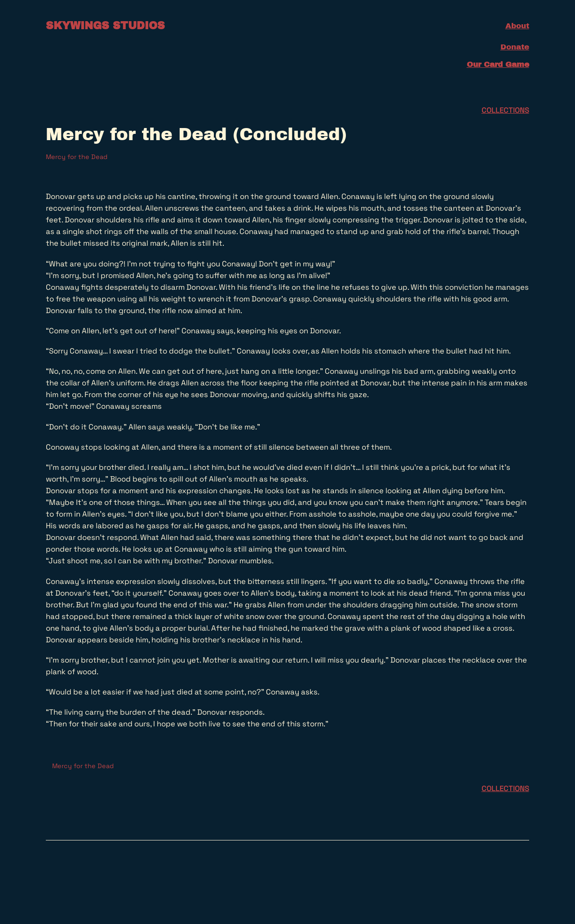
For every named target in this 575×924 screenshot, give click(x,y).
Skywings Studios (105, 26)
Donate (515, 47)
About (517, 26)
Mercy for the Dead (77, 157)
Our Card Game (498, 64)
